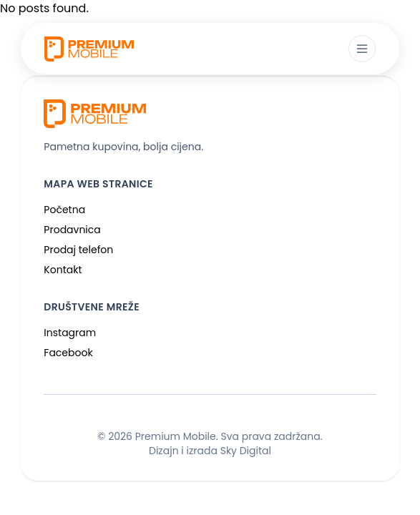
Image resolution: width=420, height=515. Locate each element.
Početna (64, 210)
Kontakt (63, 270)
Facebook (68, 353)
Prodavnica (72, 230)
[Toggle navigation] (362, 49)
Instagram (70, 333)
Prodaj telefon (78, 250)
